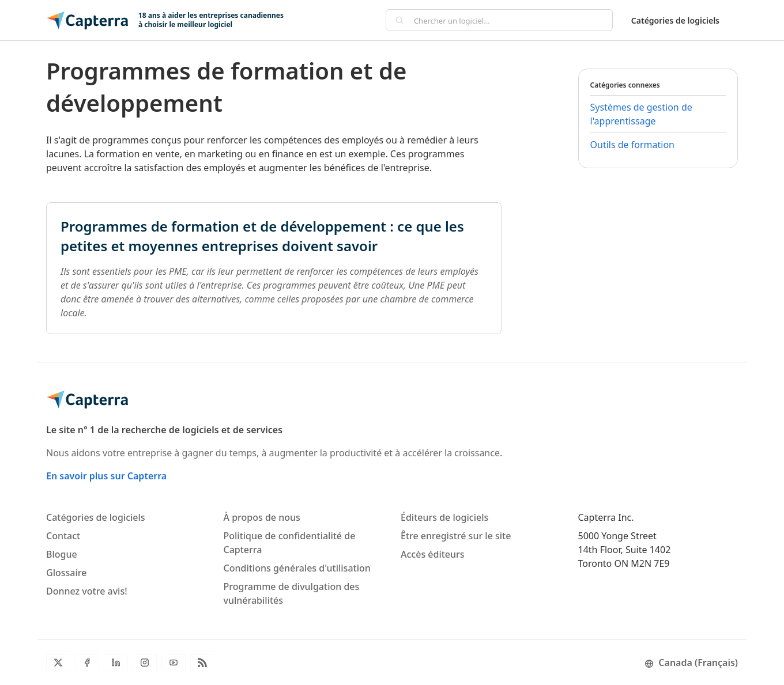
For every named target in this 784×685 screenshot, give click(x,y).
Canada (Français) (691, 663)
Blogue (62, 554)
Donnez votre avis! (87, 591)
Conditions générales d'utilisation (297, 568)
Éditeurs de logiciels (444, 517)
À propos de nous (262, 517)
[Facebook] (87, 663)
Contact (63, 536)
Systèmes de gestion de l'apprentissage (641, 114)
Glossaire (66, 573)
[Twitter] (58, 663)
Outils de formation (632, 145)
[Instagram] (145, 663)
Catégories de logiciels (675, 20)
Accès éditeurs (433, 554)
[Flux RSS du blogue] (202, 663)
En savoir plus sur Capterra (106, 476)
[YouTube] (174, 663)
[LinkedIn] (116, 663)
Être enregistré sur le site (456, 536)
